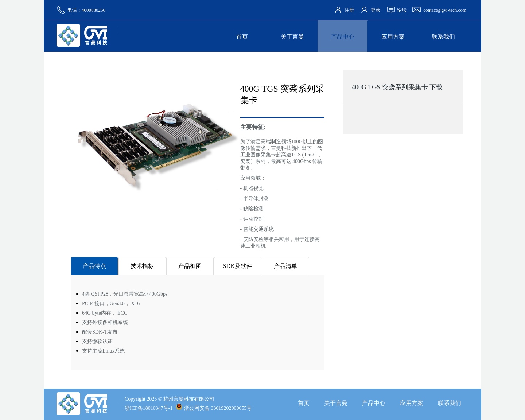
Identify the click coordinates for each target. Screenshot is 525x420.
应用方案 (393, 37)
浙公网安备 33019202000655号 (214, 408)
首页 (242, 37)
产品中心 (343, 37)
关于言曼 (292, 37)
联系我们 (443, 37)
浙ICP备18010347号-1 (149, 408)
